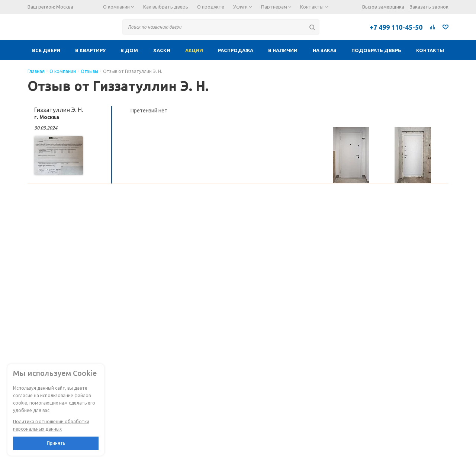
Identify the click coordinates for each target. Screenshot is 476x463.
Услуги (243, 7)
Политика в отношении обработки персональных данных (51, 425)
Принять (56, 443)
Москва (65, 7)
